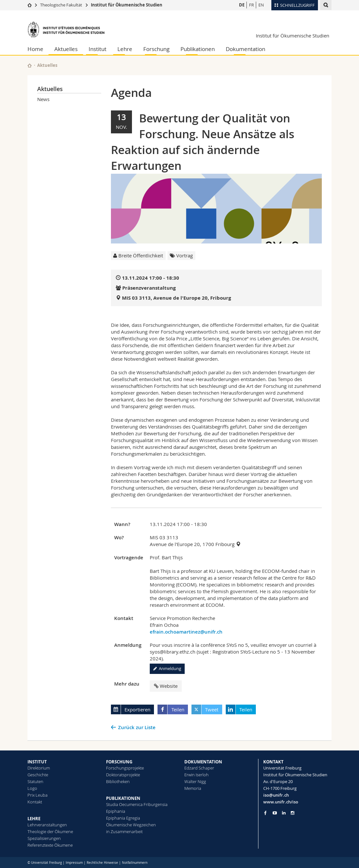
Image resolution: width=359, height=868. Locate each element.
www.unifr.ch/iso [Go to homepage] (281, 802)
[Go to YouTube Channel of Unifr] (275, 813)
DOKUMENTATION (203, 762)
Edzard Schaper (199, 768)
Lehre (125, 49)
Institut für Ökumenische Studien (127, 5)
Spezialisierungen (44, 838)
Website (166, 686)
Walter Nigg (195, 781)
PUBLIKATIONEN (123, 798)
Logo (32, 788)
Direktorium (39, 768)
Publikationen (198, 49)
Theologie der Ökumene (50, 832)
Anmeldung (167, 668)
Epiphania (116, 811)
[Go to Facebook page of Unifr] (265, 813)
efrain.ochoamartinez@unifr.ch (186, 632)
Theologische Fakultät (61, 5)
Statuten (35, 781)
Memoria (193, 788)
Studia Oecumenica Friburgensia (137, 804)
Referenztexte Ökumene (50, 845)
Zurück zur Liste (137, 727)
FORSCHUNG (119, 762)
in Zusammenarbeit (124, 832)
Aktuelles (66, 49)
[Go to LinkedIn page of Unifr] (284, 813)
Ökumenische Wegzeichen (131, 825)
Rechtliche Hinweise (102, 863)
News (43, 99)
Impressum (74, 863)
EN (261, 5)
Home (35, 49)
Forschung (156, 49)
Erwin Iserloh (196, 775)
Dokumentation (245, 49)
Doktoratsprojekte (123, 775)
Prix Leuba (38, 795)
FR (251, 5)
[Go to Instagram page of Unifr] (293, 813)
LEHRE (34, 819)
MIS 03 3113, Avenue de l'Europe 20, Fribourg (176, 298)
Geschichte (38, 775)
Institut (98, 49)
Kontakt (35, 802)
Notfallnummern (135, 863)
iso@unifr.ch (276, 795)
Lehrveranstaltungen (47, 825)
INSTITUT (37, 762)
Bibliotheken (118, 781)
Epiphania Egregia (123, 818)
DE (242, 5)
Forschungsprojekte (125, 768)
